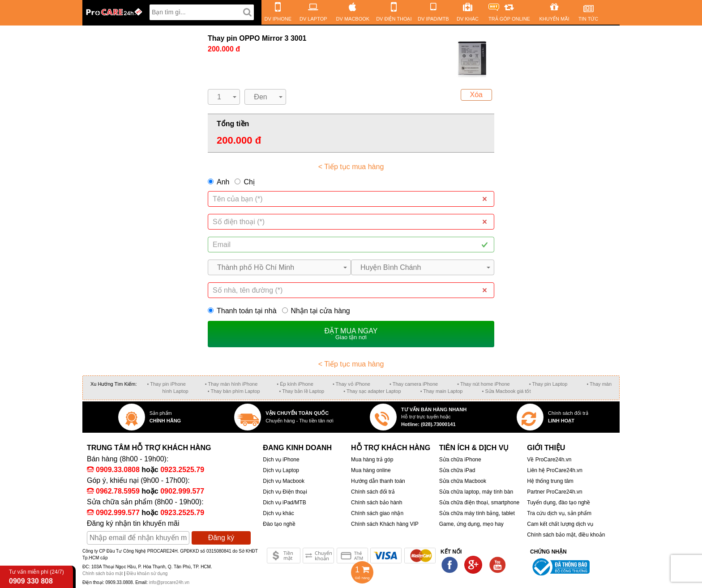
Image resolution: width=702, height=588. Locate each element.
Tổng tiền (233, 124)
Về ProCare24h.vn (549, 460)
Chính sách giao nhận (377, 513)
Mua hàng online (371, 470)
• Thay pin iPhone (167, 384)
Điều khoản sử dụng (147, 573)
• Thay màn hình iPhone (231, 384)
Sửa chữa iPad (457, 470)
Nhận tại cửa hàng (316, 311)
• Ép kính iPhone (295, 384)
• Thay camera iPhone (414, 384)
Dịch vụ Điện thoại (285, 492)
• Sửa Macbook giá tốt (506, 391)
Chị (249, 182)
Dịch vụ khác (278, 513)
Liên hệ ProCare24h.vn (555, 470)
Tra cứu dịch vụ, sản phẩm (559, 513)
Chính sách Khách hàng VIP (385, 524)
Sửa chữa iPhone (460, 460)
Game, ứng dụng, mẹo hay (471, 524)
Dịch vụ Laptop (281, 470)
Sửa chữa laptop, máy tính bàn (476, 492)
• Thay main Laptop (442, 391)
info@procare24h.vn (169, 582)
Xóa (476, 95)
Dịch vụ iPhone (281, 460)
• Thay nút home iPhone (483, 384)
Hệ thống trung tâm (550, 481)
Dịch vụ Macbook (284, 481)
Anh (223, 182)
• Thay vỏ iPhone (351, 384)
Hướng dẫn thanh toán (378, 481)
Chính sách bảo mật (103, 573)
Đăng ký (221, 538)
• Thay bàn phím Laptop (234, 391)
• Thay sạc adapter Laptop (372, 391)
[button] (224, 97)
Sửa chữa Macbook (463, 481)
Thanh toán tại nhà (242, 311)
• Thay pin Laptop (548, 384)
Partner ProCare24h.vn (554, 492)
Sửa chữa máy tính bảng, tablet (477, 513)
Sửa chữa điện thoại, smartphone (479, 503)
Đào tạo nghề (279, 524)
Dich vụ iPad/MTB (284, 503)
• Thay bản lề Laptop (302, 391)
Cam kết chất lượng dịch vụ (560, 524)
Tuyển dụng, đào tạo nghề (559, 503)
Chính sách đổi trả (373, 492)
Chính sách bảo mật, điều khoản (566, 535)
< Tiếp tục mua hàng (351, 167)
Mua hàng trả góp (372, 460)
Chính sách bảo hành (377, 503)
